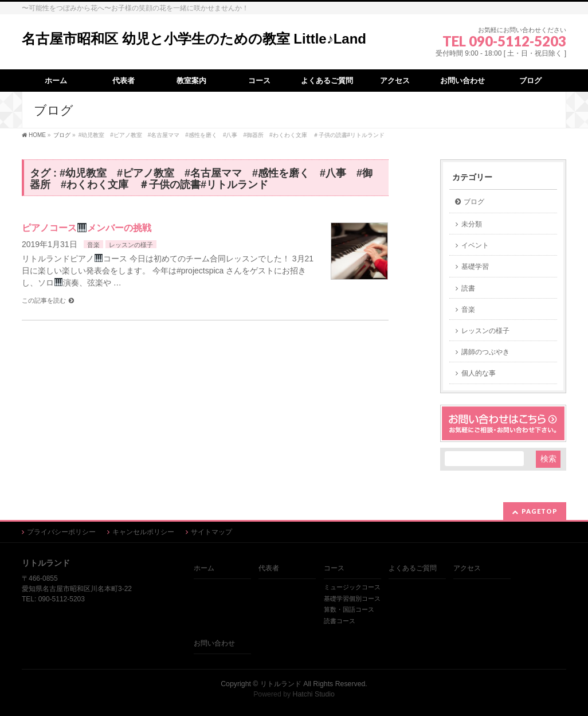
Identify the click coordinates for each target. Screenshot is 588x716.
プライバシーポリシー (61, 532)
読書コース (340, 621)
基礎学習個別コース (352, 598)
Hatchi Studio (314, 694)
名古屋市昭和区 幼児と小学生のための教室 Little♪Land (194, 39)
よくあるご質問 (413, 568)
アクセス (467, 568)
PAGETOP (540, 511)
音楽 (93, 245)
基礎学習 (475, 267)
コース (334, 568)
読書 (468, 288)
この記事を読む (44, 300)
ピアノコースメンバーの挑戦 (87, 228)
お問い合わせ (214, 643)
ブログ (474, 202)
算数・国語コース (349, 609)
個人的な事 (479, 373)
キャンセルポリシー (143, 532)
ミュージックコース (352, 587)
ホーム (204, 568)
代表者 (269, 568)
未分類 (472, 224)
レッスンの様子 (131, 245)
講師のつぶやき (485, 352)
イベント (475, 245)
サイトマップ (211, 532)
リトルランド (281, 684)
